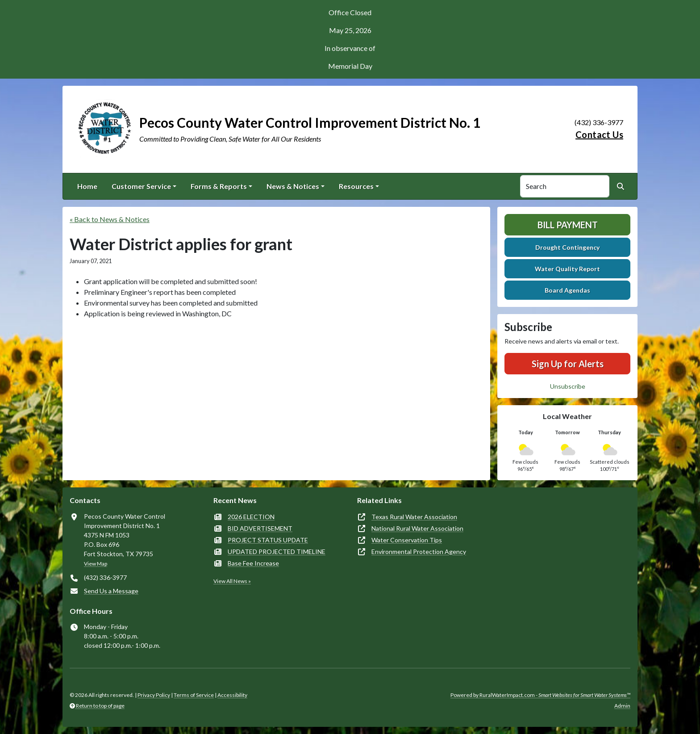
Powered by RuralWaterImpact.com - (540, 695)
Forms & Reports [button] (219, 186)
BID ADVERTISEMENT (260, 528)
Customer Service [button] (141, 186)
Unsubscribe (568, 386)
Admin (622, 706)
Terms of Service (194, 695)
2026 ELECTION (251, 517)
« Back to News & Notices (110, 219)
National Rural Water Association (417, 528)
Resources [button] (356, 186)
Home (87, 186)
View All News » (232, 581)
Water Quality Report (567, 269)
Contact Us (599, 134)
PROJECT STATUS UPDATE (268, 540)
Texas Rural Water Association (414, 517)
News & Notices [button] (293, 186)
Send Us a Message (111, 591)
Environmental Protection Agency (419, 552)
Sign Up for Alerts (568, 364)
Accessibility (232, 695)
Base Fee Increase (253, 563)
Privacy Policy (154, 695)
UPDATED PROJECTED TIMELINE (277, 552)
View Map (96, 564)
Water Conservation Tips (407, 540)
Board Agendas (567, 290)
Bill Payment (568, 225)
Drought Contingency (567, 247)
